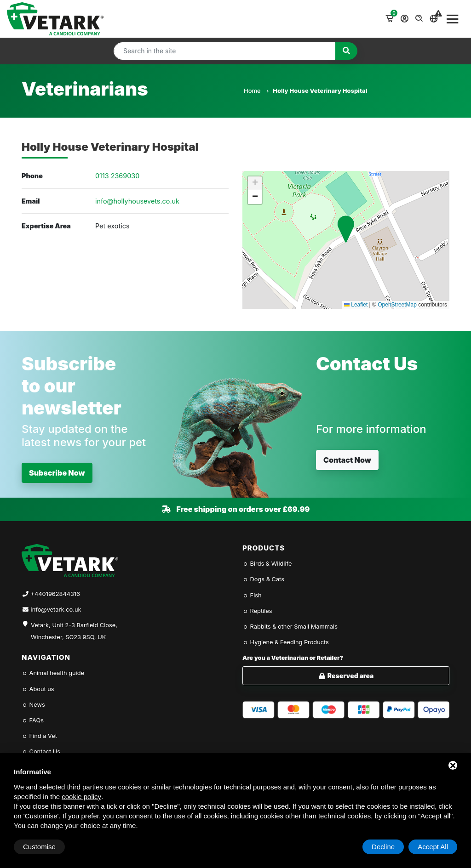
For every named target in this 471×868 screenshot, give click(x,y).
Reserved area (346, 676)
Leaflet (356, 305)
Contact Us (41, 752)
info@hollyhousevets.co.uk (137, 201)
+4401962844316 (55, 594)
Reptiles (257, 611)
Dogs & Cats (263, 579)
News (33, 705)
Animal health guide (53, 673)
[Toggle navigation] (453, 19)
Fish (252, 595)
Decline (383, 847)
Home (256, 91)
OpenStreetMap (397, 305)
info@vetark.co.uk (56, 610)
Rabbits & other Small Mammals (290, 627)
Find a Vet (39, 736)
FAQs (33, 720)
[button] (346, 229)
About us (38, 689)
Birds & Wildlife (267, 564)
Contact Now (347, 460)
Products (264, 548)
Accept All (433, 847)
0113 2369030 (117, 176)
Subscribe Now (57, 473)
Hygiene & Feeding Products (286, 642)
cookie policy (81, 797)
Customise (39, 847)
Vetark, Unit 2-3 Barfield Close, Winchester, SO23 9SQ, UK (74, 631)
